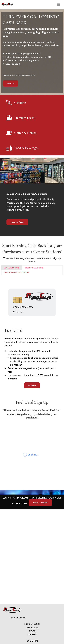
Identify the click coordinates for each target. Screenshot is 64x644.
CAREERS (32, 634)
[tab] (12, 268)
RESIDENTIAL (32, 641)
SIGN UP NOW (40, 503)
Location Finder (17, 222)
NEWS (32, 631)
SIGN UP (10, 83)
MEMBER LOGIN (32, 624)
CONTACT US (32, 627)
